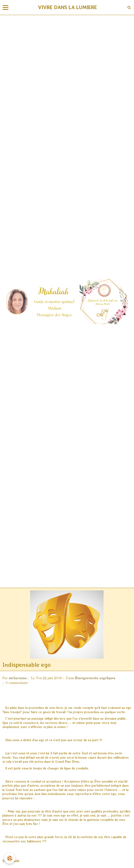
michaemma (18, 678)
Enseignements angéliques (95, 678)
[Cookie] (10, 858)
